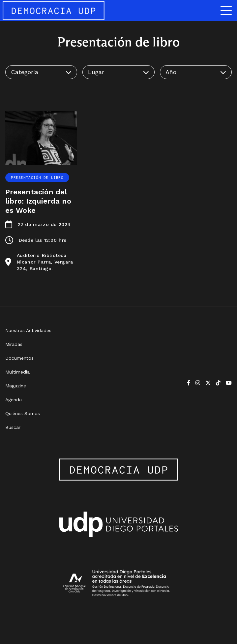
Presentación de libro (37, 178)
